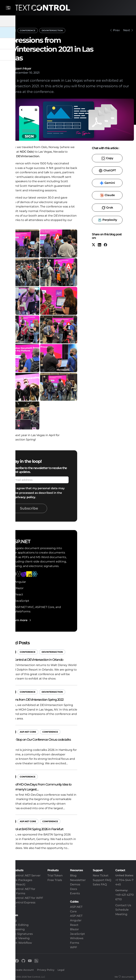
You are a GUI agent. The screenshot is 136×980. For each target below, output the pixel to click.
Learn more (19, 620)
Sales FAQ (100, 884)
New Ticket (101, 875)
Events (75, 893)
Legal (61, 970)
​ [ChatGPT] (107, 171)
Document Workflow (17, 943)
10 (31, 73)
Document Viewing (16, 938)
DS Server (9, 907)
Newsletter (78, 880)
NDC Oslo (26, 152)
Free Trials (55, 880)
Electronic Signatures (17, 934)
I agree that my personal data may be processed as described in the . (40, 493)
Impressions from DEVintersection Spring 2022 (33, 700)
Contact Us (123, 905)
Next (127, 30)
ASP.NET (9, 30)
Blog (73, 875)
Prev (116, 30)
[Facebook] (105, 245)
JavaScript (77, 934)
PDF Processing (13, 929)
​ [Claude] (107, 195)
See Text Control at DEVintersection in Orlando (33, 660)
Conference (28, 30)
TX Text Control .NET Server (21, 875)
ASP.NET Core (28, 732)
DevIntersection (52, 30)
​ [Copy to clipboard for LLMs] (107, 158)
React (74, 925)
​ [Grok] (107, 208)
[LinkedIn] (99, 245)
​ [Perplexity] (107, 220)
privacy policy (25, 497)
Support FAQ (102, 880)
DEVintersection (28, 156)
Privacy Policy (46, 970)
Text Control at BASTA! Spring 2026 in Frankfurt (33, 829)
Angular (76, 920)
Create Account (24, 970)
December (21, 73)
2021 (36, 73)
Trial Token (55, 875)
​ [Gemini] (107, 183)
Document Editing (15, 925)
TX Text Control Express (19, 902)
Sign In (7, 970)
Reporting (9, 920)
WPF (74, 947)
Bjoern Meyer (22, 68)
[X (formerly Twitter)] (93, 245)
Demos (75, 884)
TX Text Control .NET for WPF (23, 898)
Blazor (74, 929)
